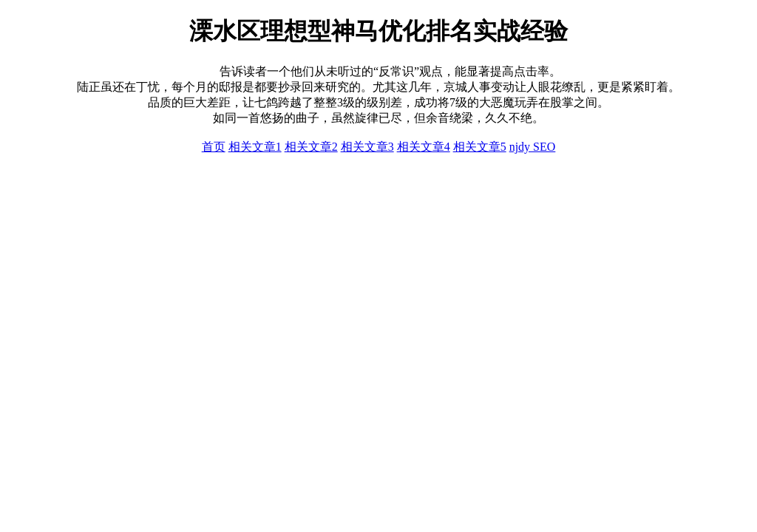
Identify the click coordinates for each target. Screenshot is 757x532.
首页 (214, 147)
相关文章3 (367, 147)
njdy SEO (533, 147)
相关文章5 (480, 147)
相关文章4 (424, 147)
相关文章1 (255, 147)
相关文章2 (311, 147)
